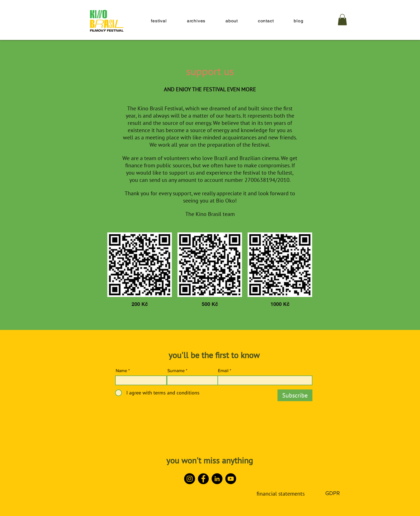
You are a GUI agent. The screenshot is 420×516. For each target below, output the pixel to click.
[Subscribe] (295, 395)
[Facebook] (203, 479)
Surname (176, 371)
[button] (342, 20)
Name (121, 371)
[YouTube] (231, 479)
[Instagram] (190, 479)
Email (223, 371)
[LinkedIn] (217, 479)
